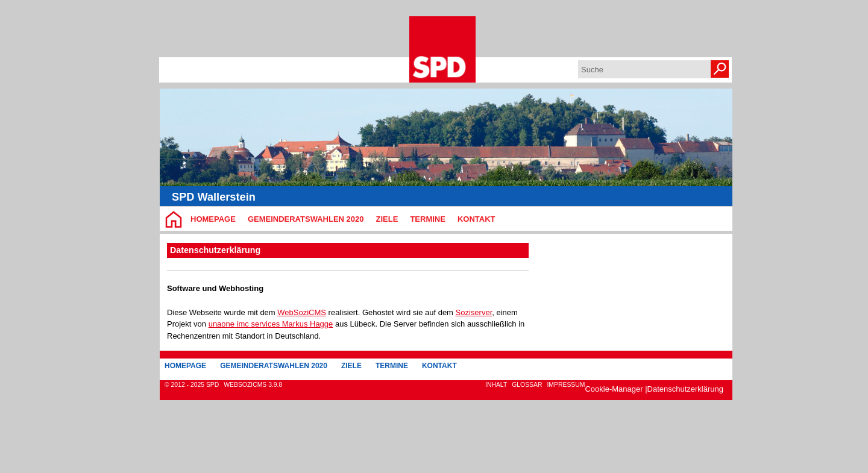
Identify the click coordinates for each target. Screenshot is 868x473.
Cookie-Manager (614, 389)
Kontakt (476, 219)
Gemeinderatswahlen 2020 (306, 219)
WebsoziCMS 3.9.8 (253, 385)
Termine (428, 219)
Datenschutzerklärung (685, 389)
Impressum (566, 385)
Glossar (527, 385)
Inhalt (496, 385)
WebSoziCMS (302, 312)
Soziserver (474, 312)
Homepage (213, 219)
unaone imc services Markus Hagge (271, 324)
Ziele (387, 219)
